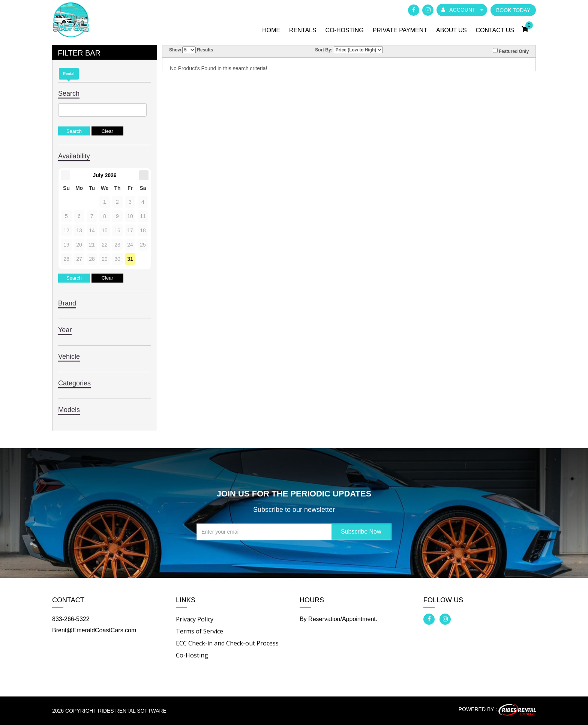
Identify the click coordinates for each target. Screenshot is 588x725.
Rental (69, 74)
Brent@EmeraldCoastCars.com (94, 630)
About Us (451, 30)
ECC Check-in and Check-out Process (227, 643)
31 (130, 259)
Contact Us (495, 30)
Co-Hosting (345, 30)
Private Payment (400, 30)
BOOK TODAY (513, 10)
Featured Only (511, 51)
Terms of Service (199, 631)
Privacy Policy (195, 619)
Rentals (303, 30)
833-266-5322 (71, 619)
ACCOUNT (462, 10)
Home (271, 30)
